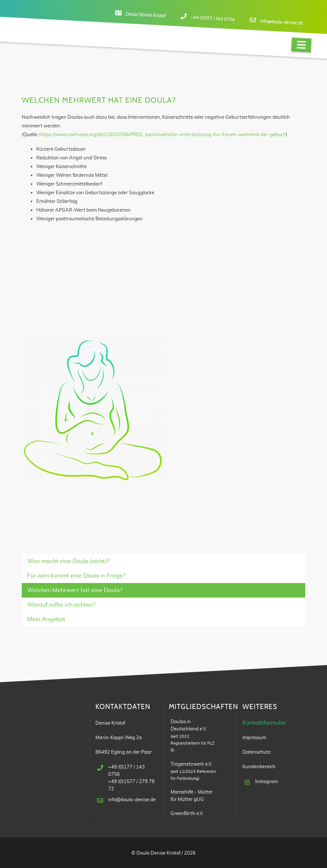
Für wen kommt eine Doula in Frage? (76, 576)
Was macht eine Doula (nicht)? (68, 561)
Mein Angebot (46, 619)
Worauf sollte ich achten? (61, 605)
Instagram (266, 782)
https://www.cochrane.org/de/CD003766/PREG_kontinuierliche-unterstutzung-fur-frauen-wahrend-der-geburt (162, 135)
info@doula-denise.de (282, 22)
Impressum (254, 738)
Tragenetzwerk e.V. (191, 764)
